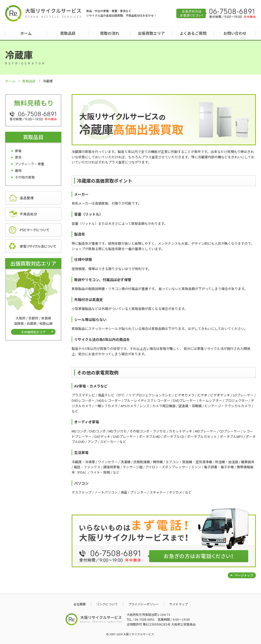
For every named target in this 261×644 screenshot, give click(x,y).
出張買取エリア (151, 33)
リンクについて (107, 604)
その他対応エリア (33, 332)
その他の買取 (25, 177)
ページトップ (244, 575)
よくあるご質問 (193, 33)
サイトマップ (179, 604)
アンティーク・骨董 (30, 164)
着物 (18, 170)
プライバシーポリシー (144, 604)
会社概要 (80, 604)
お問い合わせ (235, 33)
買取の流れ (110, 33)
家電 (18, 151)
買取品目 (68, 33)
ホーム (26, 33)
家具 (18, 157)
